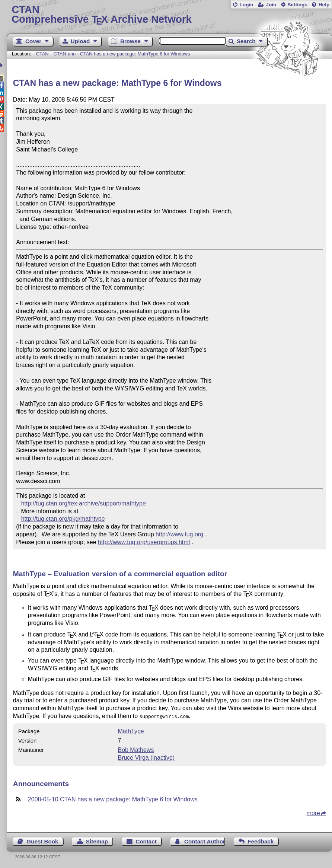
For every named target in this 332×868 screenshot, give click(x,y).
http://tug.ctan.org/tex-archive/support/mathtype (84, 503)
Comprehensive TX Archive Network (169, 15)
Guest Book (42, 841)
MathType (131, 730)
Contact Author (205, 841)
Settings (297, 5)
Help (324, 5)
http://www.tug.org (179, 534)
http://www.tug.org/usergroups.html (144, 542)
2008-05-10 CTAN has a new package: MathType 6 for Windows (113, 799)
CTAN (42, 54)
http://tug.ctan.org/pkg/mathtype (63, 519)
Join (271, 5)
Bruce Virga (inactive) (146, 757)
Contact (146, 841)
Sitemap (97, 841)
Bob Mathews (136, 749)
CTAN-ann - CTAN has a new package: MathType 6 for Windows (122, 54)
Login (246, 5)
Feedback (261, 841)
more (313, 812)
